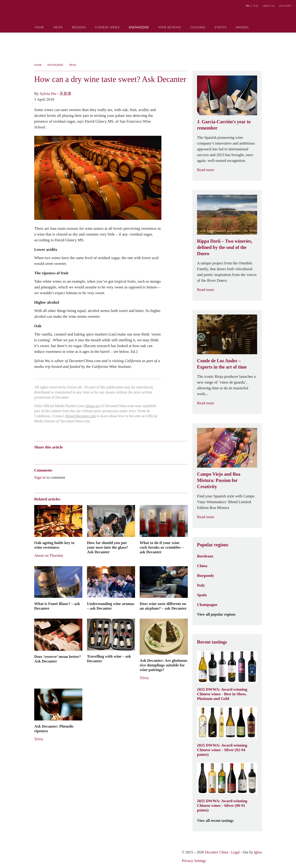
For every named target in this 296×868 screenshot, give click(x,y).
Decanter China (148, 13)
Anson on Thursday (49, 555)
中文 (256, 6)
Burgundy (206, 575)
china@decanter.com (80, 416)
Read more (208, 170)
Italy (201, 585)
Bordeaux (205, 556)
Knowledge (139, 28)
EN (248, 6)
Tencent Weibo (54, 455)
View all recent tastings (218, 821)
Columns (198, 28)
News (58, 28)
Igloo (258, 852)
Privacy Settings (194, 861)
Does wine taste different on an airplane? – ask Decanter (163, 606)
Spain (202, 595)
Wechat (45, 455)
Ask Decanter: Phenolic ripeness (54, 729)
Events (220, 28)
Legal (235, 852)
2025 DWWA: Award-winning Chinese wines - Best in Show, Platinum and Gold (222, 694)
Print (97, 455)
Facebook (89, 455)
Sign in (40, 477)
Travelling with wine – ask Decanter (109, 659)
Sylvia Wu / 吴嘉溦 (55, 94)
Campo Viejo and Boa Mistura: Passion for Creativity (219, 480)
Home (39, 28)
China (202, 566)
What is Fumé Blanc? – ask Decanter (57, 606)
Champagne (207, 605)
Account (285, 6)
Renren (72, 455)
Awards (242, 28)
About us (269, 6)
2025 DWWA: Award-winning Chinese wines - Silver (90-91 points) (222, 805)
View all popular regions (219, 614)
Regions (79, 28)
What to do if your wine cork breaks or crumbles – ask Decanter (162, 547)
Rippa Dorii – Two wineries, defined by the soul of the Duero (225, 247)
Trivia (72, 65)
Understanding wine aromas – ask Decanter (111, 606)
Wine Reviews (170, 28)
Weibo (36, 455)
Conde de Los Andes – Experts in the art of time (222, 364)
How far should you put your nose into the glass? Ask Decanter (107, 547)
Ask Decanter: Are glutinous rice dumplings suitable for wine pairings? (163, 665)
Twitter (81, 455)
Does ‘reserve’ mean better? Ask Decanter (58, 659)
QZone (63, 455)
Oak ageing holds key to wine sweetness (54, 545)
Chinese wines (107, 28)
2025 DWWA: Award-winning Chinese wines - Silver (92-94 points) (222, 750)
